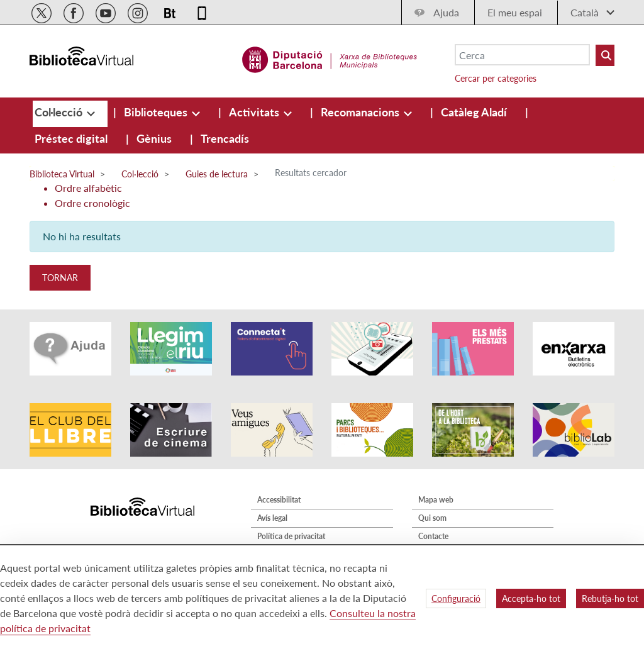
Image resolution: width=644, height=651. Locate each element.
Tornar (60, 278)
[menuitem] (60, 112)
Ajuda (446, 12)
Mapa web (436, 500)
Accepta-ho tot (531, 598)
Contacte (433, 536)
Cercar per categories (496, 78)
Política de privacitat (291, 536)
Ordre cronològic (92, 203)
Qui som (432, 518)
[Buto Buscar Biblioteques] (605, 55)
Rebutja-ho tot (610, 598)
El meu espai (515, 12)
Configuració (456, 598)
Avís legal (272, 518)
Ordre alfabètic (88, 188)
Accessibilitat (279, 500)
